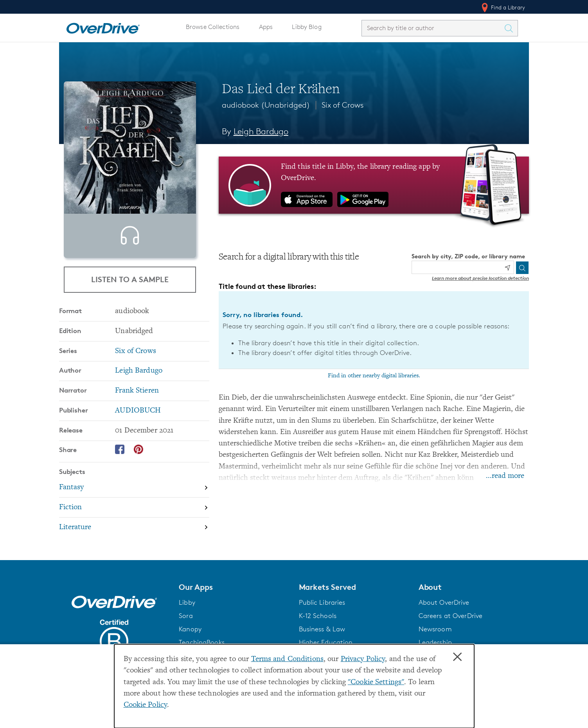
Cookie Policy (146, 705)
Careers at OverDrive (450, 627)
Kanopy (190, 640)
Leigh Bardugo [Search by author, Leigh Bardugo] (261, 131)
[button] (234, 598)
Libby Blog (307, 27)
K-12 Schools (318, 627)
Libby (187, 614)
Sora (186, 627)
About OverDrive (444, 614)
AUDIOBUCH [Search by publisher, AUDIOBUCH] (138, 424)
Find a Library (503, 7)
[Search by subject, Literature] (134, 541)
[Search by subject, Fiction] (134, 522)
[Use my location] (507, 268)
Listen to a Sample (130, 279)
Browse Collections (213, 27)
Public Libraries (322, 614)
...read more (505, 476)
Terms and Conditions (287, 659)
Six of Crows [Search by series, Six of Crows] (135, 365)
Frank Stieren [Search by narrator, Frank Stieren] (137, 405)
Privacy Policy (363, 659)
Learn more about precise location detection (480, 278)
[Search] (522, 268)
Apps (266, 27)
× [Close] (457, 657)
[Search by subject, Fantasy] (134, 502)
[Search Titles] (511, 28)
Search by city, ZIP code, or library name (468, 256)
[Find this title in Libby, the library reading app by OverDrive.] (374, 185)
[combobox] (433, 28)
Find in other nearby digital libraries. (374, 376)
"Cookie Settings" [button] (376, 682)
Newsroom (435, 640)
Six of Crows (343, 105)
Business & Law (322, 640)
